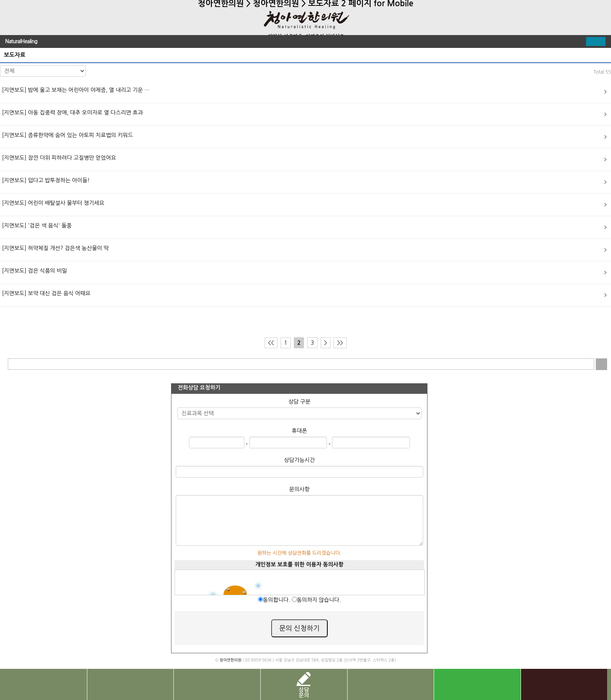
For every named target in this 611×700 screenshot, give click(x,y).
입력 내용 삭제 (589, 364)
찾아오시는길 (130, 684)
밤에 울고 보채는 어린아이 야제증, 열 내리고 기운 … (76, 90)
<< (271, 343)
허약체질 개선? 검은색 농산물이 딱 (55, 248)
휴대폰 (299, 431)
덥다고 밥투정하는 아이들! (46, 180)
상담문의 (304, 684)
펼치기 (596, 41)
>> (340, 343)
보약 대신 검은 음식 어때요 (46, 293)
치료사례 (217, 684)
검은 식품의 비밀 (34, 271)
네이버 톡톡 (477, 684)
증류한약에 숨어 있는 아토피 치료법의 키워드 (67, 135)
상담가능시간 (299, 460)
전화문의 (43, 684)
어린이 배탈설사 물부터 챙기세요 (53, 203)
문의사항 (299, 489)
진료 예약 (391, 684)
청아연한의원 (230, 660)
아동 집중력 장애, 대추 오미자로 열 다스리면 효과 (72, 113)
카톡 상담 (564, 684)
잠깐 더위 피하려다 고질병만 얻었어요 (59, 158)
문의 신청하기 (300, 628)
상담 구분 (299, 402)
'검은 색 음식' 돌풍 (37, 226)
